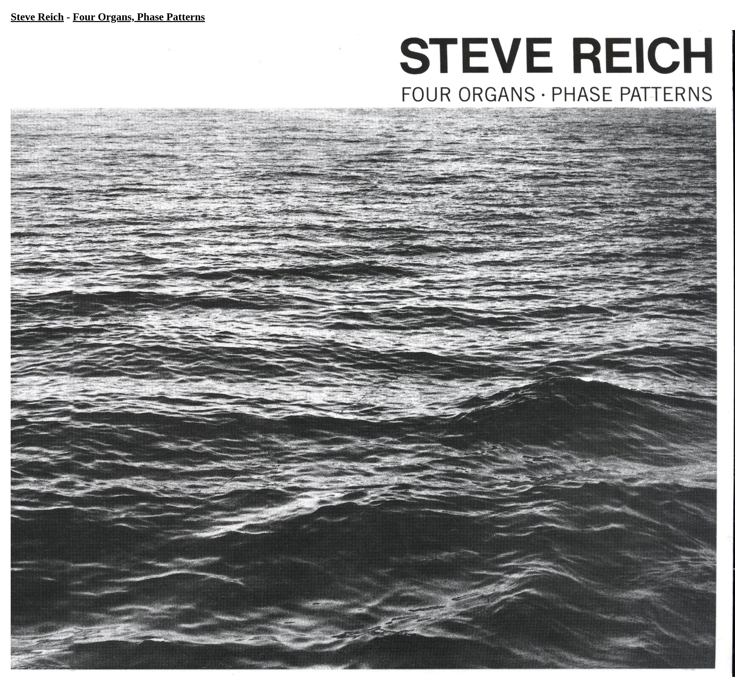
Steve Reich (37, 17)
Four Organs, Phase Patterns (139, 17)
